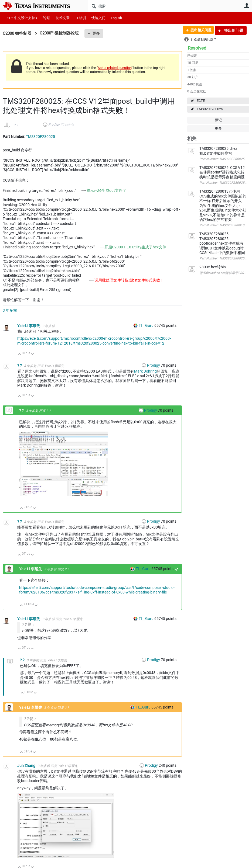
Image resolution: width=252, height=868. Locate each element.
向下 (33, 354)
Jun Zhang (27, 766)
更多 (96, 33)
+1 (177, 569)
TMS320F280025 (210, 109)
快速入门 (98, 18)
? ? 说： (28, 624)
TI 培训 (81, 18)
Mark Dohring (145, 371)
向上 (20, 354)
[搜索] (144, 6)
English (116, 18)
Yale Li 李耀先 (29, 326)
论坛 (47, 18)
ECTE (201, 101)
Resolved (197, 48)
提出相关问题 (199, 30)
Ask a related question (115, 68)
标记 (218, 120)
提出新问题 (233, 30)
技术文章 (63, 18)
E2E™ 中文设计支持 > (22, 18)
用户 (247, 6)
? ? (16, 125)
